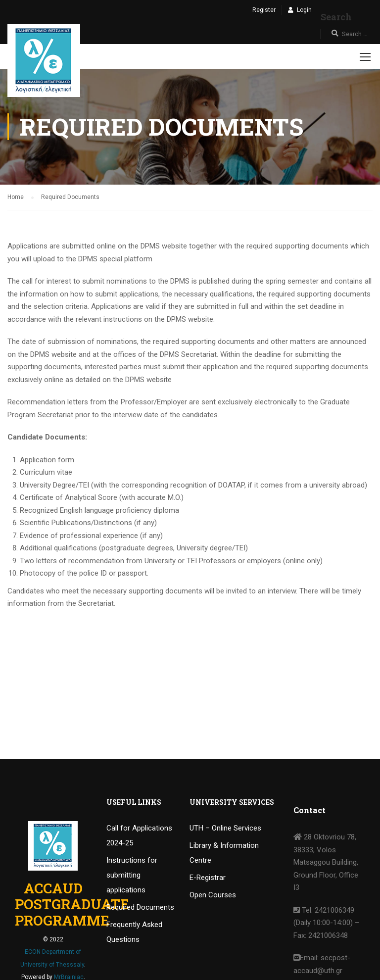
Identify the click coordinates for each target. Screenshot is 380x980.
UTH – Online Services (225, 828)
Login (304, 10)
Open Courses (213, 895)
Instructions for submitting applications (132, 875)
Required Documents (140, 907)
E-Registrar (208, 878)
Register (264, 10)
